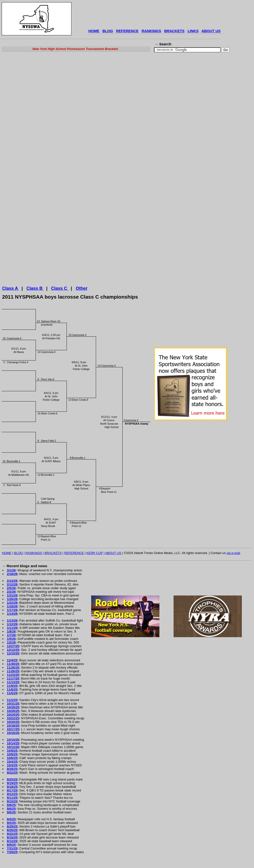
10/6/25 (12, 763)
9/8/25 (11, 814)
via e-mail (233, 558)
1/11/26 (12, 633)
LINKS (193, 31)
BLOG (108, 31)
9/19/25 (12, 788)
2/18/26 (12, 579)
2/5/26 (11, 593)
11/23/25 (13, 680)
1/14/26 (12, 619)
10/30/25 (13, 712)
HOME (94, 31)
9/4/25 (11, 824)
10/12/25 (13, 752)
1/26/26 (12, 604)
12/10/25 (13, 658)
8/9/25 (11, 850)
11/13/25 (13, 687)
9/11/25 (12, 803)
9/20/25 (12, 785)
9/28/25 (12, 774)
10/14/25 (13, 748)
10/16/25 (13, 738)
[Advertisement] (46, 109)
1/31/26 (12, 600)
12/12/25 (13, 655)
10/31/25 (13, 709)
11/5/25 (12, 698)
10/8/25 (12, 759)
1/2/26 (11, 648)
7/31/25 (12, 853)
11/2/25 (12, 705)
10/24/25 (13, 720)
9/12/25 (12, 799)
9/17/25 (12, 795)
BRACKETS (174, 31)
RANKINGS (151, 31)
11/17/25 (13, 684)
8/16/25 (12, 843)
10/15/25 (13, 745)
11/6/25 (12, 695)
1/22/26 (12, 608)
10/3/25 (12, 770)
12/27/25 (13, 651)
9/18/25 (12, 792)
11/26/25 (13, 673)
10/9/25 (12, 756)
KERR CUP (94, 558)
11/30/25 (13, 669)
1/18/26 (12, 611)
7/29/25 (12, 857)
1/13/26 (12, 626)
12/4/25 (12, 665)
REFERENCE (127, 31)
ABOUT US (211, 31)
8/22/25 (12, 839)
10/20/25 (13, 727)
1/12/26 (12, 629)
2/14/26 (12, 586)
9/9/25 (11, 810)
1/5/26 (11, 644)
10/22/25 (13, 723)
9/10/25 (12, 806)
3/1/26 (11, 575)
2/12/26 (12, 590)
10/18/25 (13, 731)
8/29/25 (12, 832)
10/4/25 (12, 767)
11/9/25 (12, 691)
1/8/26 (11, 637)
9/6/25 (11, 817)
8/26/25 (12, 835)
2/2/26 (11, 597)
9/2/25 (11, 828)
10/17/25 (13, 734)
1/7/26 (11, 640)
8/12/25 (12, 846)
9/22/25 (12, 778)
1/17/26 (12, 615)
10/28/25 (13, 716)
